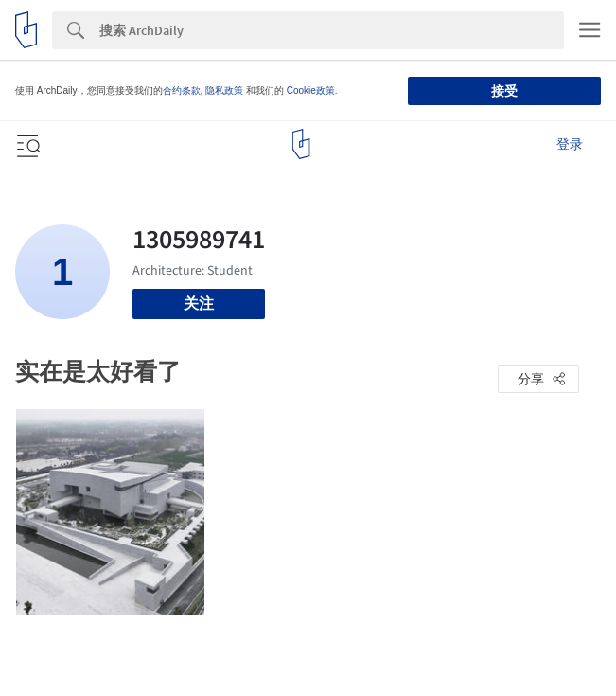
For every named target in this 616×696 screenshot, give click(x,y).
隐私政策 (224, 90)
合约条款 (182, 90)
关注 (199, 303)
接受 (504, 91)
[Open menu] (26, 144)
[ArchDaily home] (301, 144)
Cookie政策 (311, 90)
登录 (570, 144)
